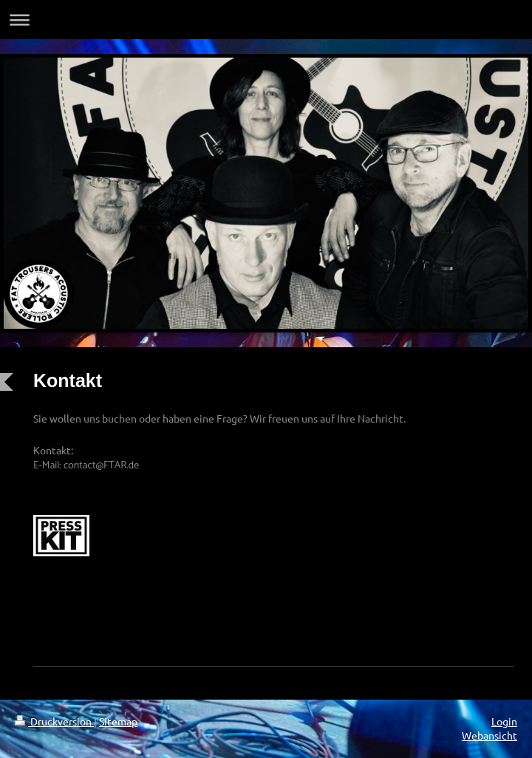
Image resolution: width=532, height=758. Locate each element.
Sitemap (118, 721)
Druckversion (54, 721)
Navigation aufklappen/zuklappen (266, 20)
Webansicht (490, 735)
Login (504, 721)
